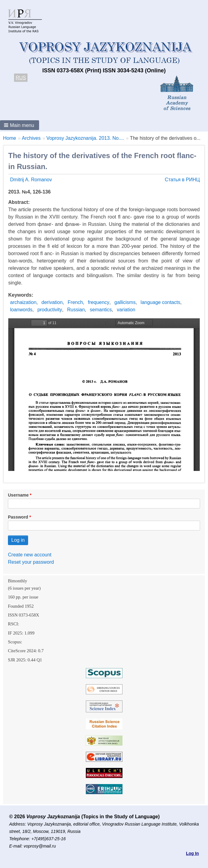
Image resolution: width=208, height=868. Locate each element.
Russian (76, 310)
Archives (31, 138)
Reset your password (31, 562)
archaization (23, 302)
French (75, 302)
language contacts (160, 302)
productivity (50, 310)
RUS (21, 78)
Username (18, 495)
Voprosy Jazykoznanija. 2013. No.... (85, 138)
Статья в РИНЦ (182, 180)
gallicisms (125, 302)
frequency (99, 302)
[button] (20, 125)
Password (18, 517)
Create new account (30, 555)
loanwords (21, 310)
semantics (101, 310)
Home (10, 138)
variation (126, 310)
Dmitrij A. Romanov (31, 180)
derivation (52, 302)
